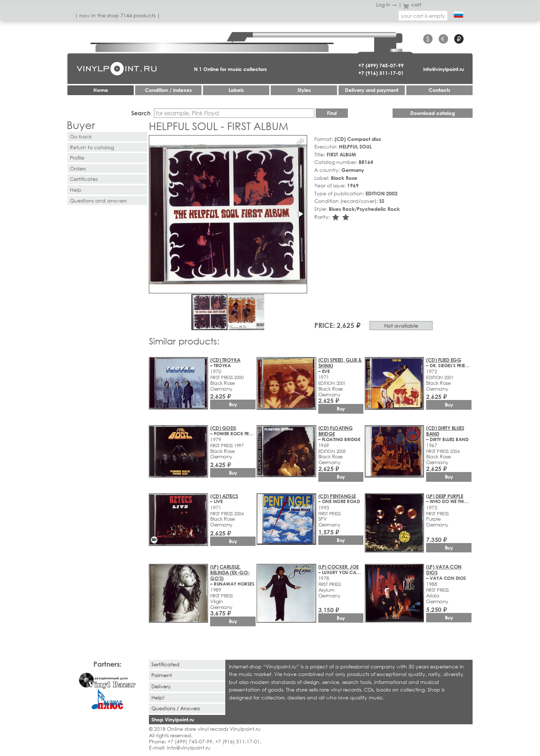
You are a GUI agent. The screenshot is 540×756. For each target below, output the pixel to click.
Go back (81, 136)
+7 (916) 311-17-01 (381, 73)
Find (332, 113)
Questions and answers (98, 201)
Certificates (84, 179)
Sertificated (165, 664)
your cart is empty (423, 16)
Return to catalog (92, 147)
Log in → (386, 5)
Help (76, 190)
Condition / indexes (168, 90)
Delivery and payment (372, 90)
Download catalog (433, 113)
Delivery (161, 686)
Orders (78, 168)
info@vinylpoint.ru (444, 69)
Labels (236, 90)
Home (101, 90)
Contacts (439, 90)
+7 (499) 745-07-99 (381, 65)
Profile (77, 158)
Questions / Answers (176, 708)
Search (141, 113)
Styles (304, 90)
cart (412, 5)
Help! (158, 697)
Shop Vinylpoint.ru (173, 719)
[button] (300, 142)
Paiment (162, 675)
